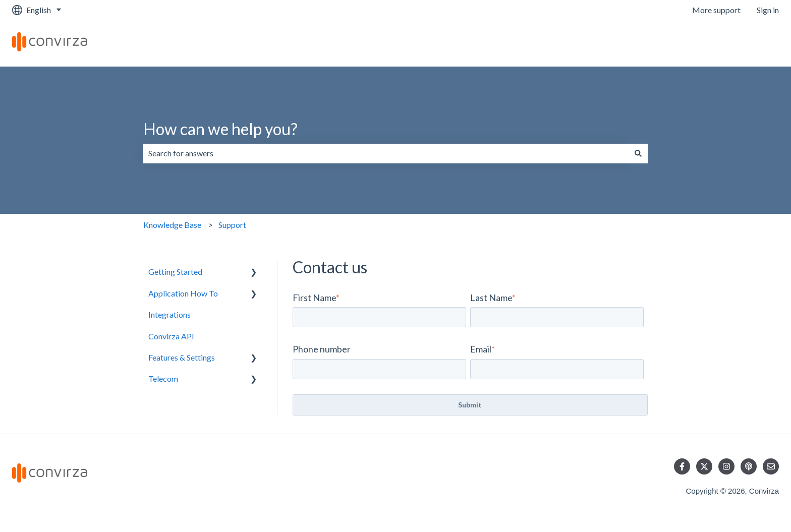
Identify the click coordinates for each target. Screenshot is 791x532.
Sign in (768, 10)
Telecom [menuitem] (163, 378)
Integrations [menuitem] (169, 314)
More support (716, 10)
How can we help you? (220, 129)
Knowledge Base (172, 225)
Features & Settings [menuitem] (182, 357)
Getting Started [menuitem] (175, 272)
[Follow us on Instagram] (726, 466)
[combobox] (386, 153)
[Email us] (771, 466)
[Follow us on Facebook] (682, 466)
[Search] (638, 153)
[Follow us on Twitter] (704, 466)
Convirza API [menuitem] (171, 336)
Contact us (750, 43)
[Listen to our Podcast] (749, 466)
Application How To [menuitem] (183, 293)
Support (232, 225)
